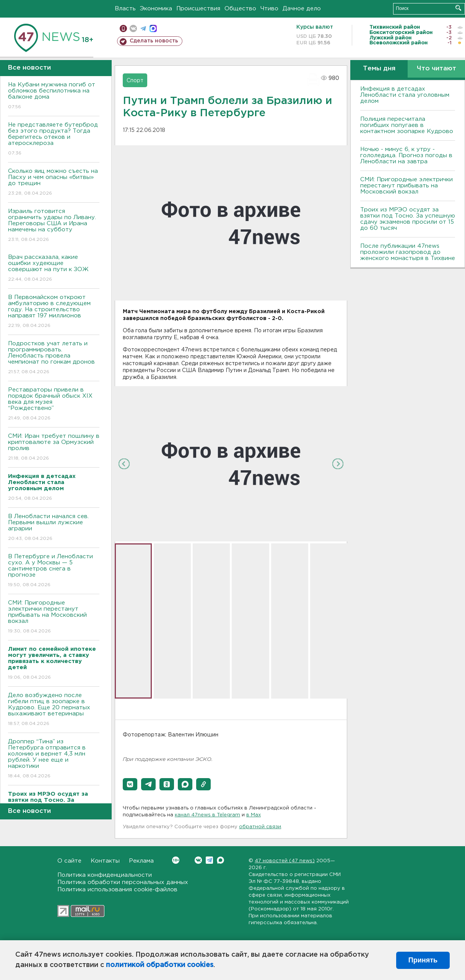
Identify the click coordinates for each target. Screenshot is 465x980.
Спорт (135, 81)
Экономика (156, 9)
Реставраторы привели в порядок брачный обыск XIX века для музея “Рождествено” (54, 404)
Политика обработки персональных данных (123, 882)
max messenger (153, 28)
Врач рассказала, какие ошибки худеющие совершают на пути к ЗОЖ (54, 269)
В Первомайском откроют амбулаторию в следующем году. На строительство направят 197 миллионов (54, 312)
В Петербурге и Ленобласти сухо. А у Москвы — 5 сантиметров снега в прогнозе (54, 571)
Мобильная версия (123, 28)
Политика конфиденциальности (105, 875)
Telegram (209, 860)
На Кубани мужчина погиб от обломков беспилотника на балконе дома (54, 96)
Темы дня (379, 69)
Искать (458, 8)
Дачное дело (302, 9)
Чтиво (269, 9)
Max (220, 860)
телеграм (143, 28)
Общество (240, 9)
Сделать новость (154, 41)
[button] (130, 784)
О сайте (69, 861)
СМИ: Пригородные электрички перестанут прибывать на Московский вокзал (54, 617)
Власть (125, 9)
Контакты (105, 861)
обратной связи (260, 827)
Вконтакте (176, 860)
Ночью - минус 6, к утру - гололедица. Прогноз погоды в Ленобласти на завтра (406, 155)
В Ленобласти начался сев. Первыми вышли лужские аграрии (54, 528)
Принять (423, 960)
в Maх (254, 815)
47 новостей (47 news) (285, 861)
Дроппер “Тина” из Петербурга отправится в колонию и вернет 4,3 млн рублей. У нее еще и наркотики (54, 759)
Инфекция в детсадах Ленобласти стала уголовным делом (405, 95)
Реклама (141, 861)
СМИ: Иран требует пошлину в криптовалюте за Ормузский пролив (54, 448)
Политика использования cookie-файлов (117, 890)
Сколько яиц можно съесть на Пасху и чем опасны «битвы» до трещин (54, 183)
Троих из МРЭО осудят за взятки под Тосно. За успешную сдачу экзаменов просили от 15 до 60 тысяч (408, 219)
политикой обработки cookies (160, 965)
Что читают (437, 69)
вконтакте (133, 28)
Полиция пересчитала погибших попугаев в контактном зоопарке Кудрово (407, 125)
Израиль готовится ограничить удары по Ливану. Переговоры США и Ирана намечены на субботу (54, 226)
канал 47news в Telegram (207, 815)
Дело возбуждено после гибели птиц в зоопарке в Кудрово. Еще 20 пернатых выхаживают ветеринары (54, 710)
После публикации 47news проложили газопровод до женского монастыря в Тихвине (408, 252)
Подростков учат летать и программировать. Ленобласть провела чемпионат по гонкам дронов (54, 358)
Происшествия (198, 9)
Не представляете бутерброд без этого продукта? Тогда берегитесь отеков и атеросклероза (54, 139)
